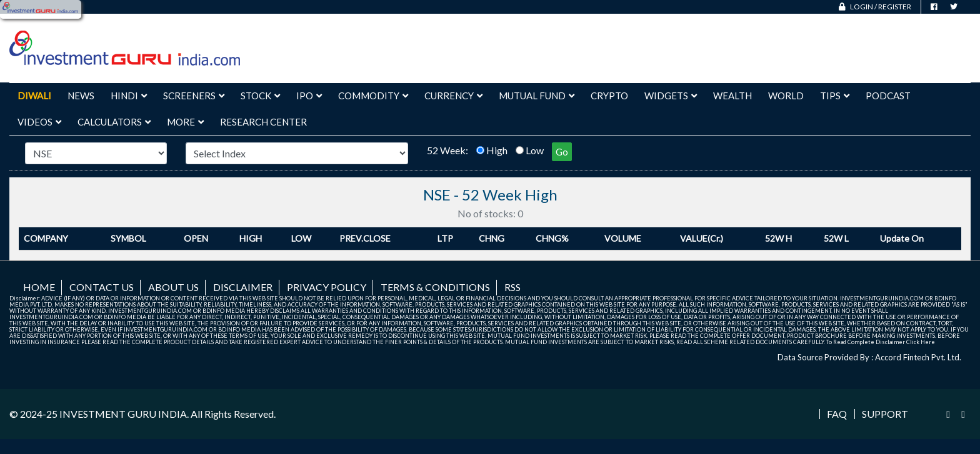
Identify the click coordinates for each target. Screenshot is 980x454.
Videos (39, 122)
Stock (260, 96)
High (497, 150)
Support (885, 414)
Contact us (102, 287)
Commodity (373, 96)
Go (562, 152)
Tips (835, 96)
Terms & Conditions (435, 287)
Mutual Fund (537, 96)
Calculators (114, 122)
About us (173, 287)
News (81, 96)
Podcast (888, 96)
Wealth (732, 96)
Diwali (34, 96)
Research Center (263, 122)
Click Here (921, 342)
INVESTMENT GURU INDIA (123, 414)
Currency (453, 96)
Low (535, 150)
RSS (512, 287)
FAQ (837, 414)
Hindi (129, 96)
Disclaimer (243, 287)
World (786, 96)
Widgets (671, 96)
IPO (309, 96)
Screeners (194, 96)
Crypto (609, 96)
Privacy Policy (327, 287)
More (185, 122)
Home (39, 287)
